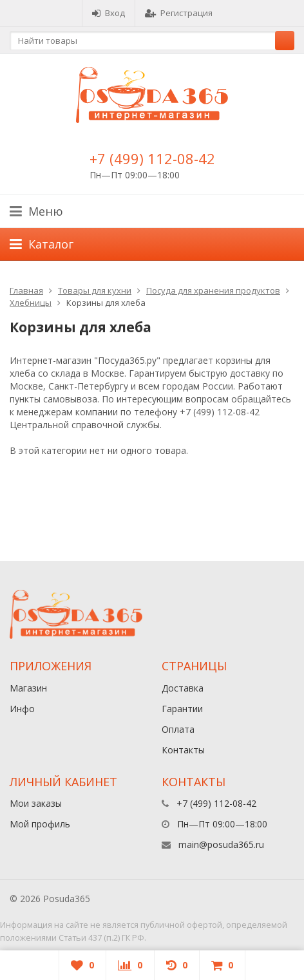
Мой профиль (40, 824)
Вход (109, 13)
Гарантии (182, 709)
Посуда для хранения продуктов (213, 290)
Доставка (183, 688)
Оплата (178, 729)
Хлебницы (31, 303)
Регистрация (179, 13)
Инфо (22, 709)
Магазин (28, 688)
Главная (26, 290)
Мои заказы (36, 803)
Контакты (183, 750)
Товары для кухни (95, 290)
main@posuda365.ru (221, 844)
